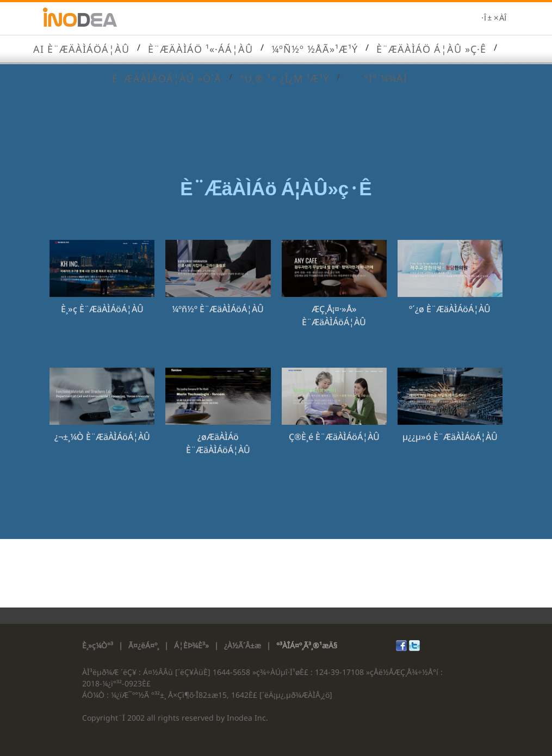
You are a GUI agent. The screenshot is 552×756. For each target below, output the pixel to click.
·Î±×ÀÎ (494, 18)
